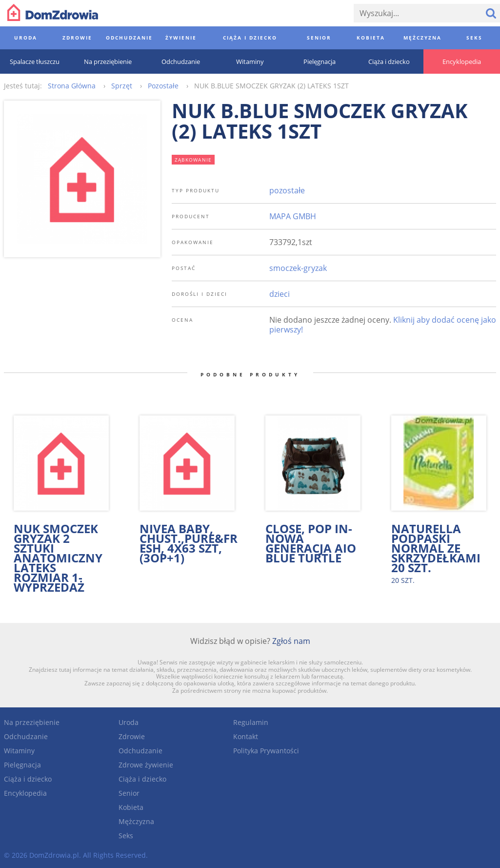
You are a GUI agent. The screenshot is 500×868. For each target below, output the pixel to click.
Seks (126, 836)
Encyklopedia (25, 793)
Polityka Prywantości (266, 751)
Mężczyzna (136, 821)
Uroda (129, 722)
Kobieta (131, 807)
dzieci (280, 294)
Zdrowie (132, 736)
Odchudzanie (26, 736)
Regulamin (251, 722)
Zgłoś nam (291, 641)
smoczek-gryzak (298, 268)
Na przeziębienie (32, 722)
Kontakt (246, 736)
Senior (129, 793)
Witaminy (19, 751)
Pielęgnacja (22, 765)
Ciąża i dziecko (28, 779)
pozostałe (287, 190)
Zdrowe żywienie (146, 765)
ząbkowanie (193, 160)
